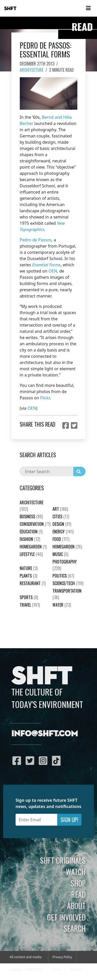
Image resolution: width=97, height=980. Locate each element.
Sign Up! (69, 820)
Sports (29, 597)
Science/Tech (68, 583)
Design (62, 524)
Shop (78, 883)
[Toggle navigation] (88, 8)
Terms (57, 969)
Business (31, 517)
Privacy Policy (62, 957)
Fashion (30, 539)
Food (61, 539)
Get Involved (66, 917)
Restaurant (33, 583)
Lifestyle (31, 554)
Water (62, 605)
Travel (30, 605)
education (31, 532)
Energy (63, 532)
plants (28, 576)
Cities (61, 517)
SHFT (10, 9)
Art (60, 509)
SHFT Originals (63, 860)
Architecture (32, 70)
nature (29, 568)
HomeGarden (33, 547)
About (76, 906)
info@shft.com (45, 734)
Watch (76, 872)
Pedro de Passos (36, 240)
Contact (76, 969)
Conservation (35, 524)
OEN (53, 271)
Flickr (45, 398)
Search (75, 928)
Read (78, 894)
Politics (63, 576)
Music (60, 554)
